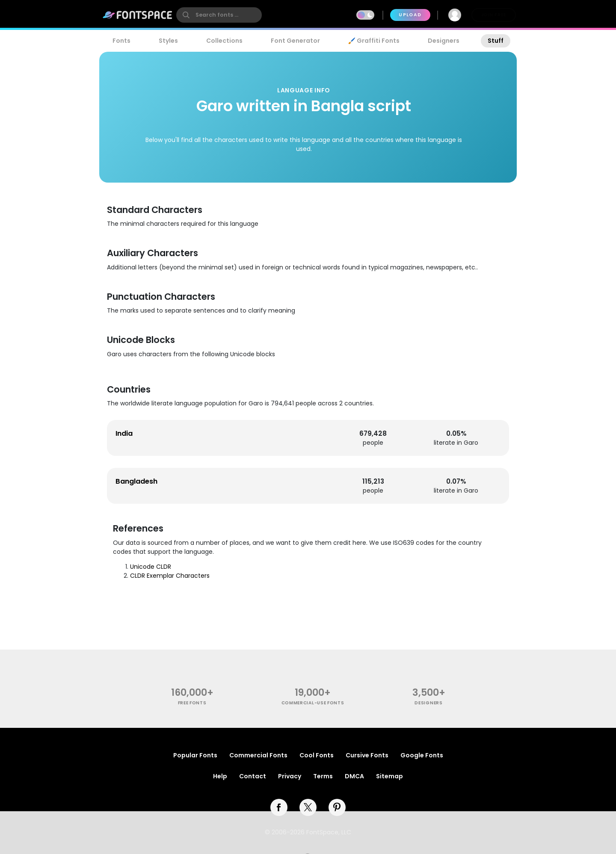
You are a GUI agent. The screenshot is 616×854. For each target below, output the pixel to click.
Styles (168, 41)
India (124, 433)
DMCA (354, 776)
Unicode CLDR (151, 567)
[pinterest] (337, 807)
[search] (219, 15)
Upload (410, 15)
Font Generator (295, 41)
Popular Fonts (195, 755)
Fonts (121, 41)
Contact (253, 776)
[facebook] (279, 807)
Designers (444, 41)
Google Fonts (422, 755)
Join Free (494, 15)
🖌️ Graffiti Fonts (374, 41)
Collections (224, 41)
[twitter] (308, 807)
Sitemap (389, 776)
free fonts (192, 703)
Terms (323, 776)
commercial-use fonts (313, 703)
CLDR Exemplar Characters (170, 576)
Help (220, 776)
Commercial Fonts (258, 755)
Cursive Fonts (367, 755)
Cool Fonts (317, 755)
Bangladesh (136, 481)
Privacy (290, 776)
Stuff (496, 41)
